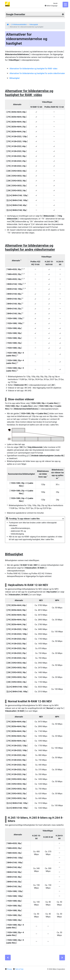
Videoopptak (34, 24)
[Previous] (8, 958)
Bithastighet (15, 78)
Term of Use (19, 969)
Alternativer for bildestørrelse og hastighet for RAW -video (33, 69)
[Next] (62, 958)
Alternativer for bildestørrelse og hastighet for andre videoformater (37, 73)
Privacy (9, 969)
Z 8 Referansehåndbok (19, 24)
